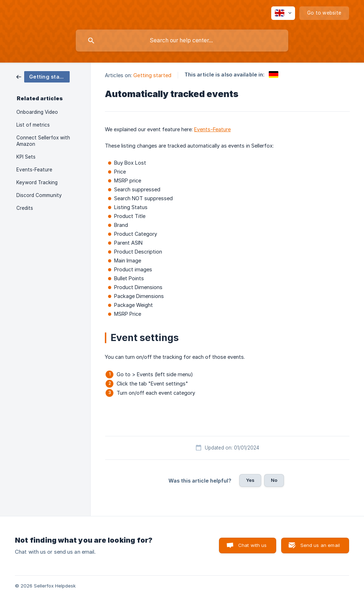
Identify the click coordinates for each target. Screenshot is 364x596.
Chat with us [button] (253, 545)
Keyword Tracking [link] (37, 182)
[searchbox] (182, 41)
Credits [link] (25, 208)
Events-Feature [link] (34, 170)
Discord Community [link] (39, 195)
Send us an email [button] (320, 545)
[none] (283, 13)
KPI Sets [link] (26, 157)
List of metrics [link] (33, 125)
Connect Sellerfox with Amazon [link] (43, 141)
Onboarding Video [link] (37, 112)
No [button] (274, 480)
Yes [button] (250, 480)
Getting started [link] (152, 75)
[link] (43, 76)
